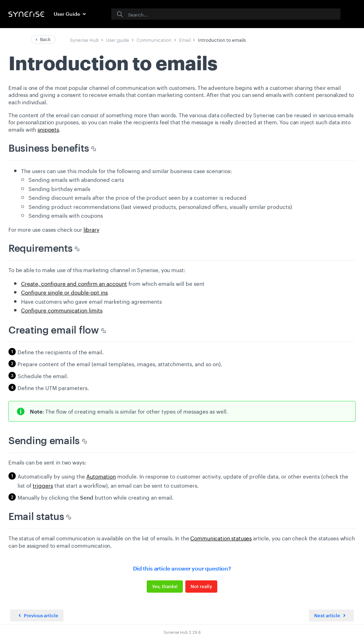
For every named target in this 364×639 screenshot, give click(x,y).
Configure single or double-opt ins (64, 292)
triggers (43, 485)
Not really (201, 586)
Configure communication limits (62, 310)
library (91, 229)
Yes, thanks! (165, 586)
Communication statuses (221, 538)
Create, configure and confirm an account (74, 283)
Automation (101, 476)
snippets (48, 129)
